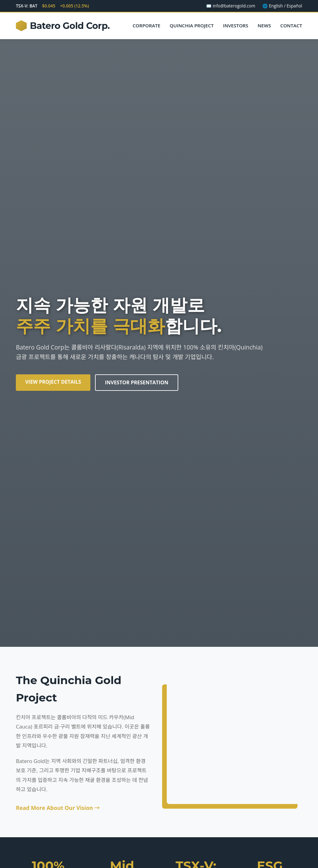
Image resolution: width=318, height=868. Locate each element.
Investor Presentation (137, 382)
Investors (236, 25)
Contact (291, 25)
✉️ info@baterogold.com (231, 6)
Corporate (146, 25)
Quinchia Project (192, 25)
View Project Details (53, 382)
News (264, 25)
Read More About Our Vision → (58, 808)
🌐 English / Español (282, 6)
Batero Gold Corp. (63, 26)
